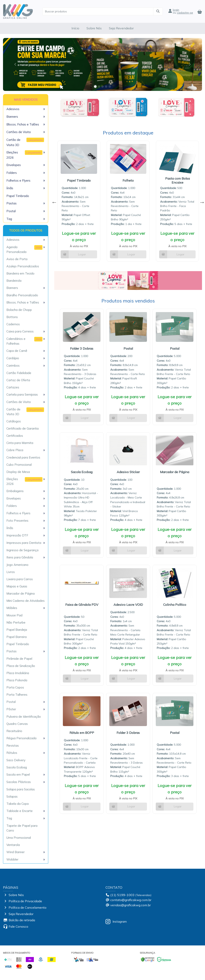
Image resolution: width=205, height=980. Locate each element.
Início (75, 28)
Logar (82, 254)
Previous (53, 201)
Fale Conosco (18, 926)
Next (201, 201)
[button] (15, 64)
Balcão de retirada (22, 920)
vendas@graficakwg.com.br (131, 905)
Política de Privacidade (25, 901)
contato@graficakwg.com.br (131, 900)
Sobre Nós (94, 28)
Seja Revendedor (121, 28)
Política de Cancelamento (28, 907)
